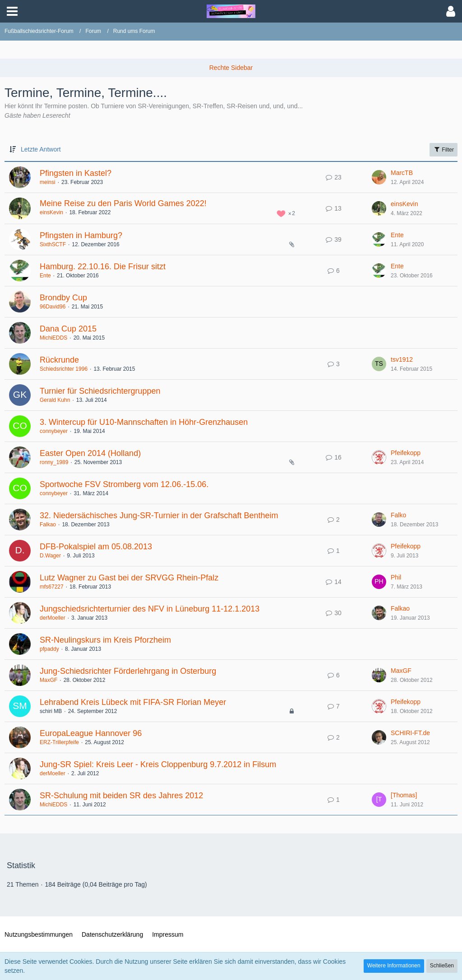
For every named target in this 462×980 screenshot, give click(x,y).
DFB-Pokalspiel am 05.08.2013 (96, 547)
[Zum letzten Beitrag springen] (379, 177)
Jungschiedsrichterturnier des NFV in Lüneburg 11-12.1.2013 (150, 609)
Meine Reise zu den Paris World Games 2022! (123, 203)
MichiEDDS (53, 338)
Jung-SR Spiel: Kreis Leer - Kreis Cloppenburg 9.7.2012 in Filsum (158, 764)
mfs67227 (52, 587)
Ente (397, 235)
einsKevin (51, 212)
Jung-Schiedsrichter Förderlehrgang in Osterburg (128, 671)
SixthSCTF (53, 244)
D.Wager (50, 556)
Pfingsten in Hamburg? (81, 235)
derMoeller (53, 618)
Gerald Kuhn (55, 400)
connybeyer (54, 431)
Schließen (442, 966)
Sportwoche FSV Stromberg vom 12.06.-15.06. (124, 484)
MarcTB (402, 173)
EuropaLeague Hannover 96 (91, 733)
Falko (398, 515)
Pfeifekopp (406, 453)
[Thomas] (404, 795)
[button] (12, 11)
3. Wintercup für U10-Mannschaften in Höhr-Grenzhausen (144, 422)
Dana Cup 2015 (68, 329)
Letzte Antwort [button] (41, 149)
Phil (396, 577)
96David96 (53, 307)
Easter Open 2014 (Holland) (90, 453)
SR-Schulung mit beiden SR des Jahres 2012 (121, 796)
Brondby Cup (63, 298)
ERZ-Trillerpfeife (59, 742)
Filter (444, 149)
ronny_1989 (54, 462)
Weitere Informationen (394, 966)
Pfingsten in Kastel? (76, 173)
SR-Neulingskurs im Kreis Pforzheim (105, 640)
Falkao (48, 525)
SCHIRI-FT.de (410, 733)
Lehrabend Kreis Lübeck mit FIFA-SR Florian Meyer (133, 702)
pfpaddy (49, 649)
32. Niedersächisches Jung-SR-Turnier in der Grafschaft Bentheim (159, 515)
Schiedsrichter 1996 (64, 369)
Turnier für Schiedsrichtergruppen (100, 391)
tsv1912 (402, 359)
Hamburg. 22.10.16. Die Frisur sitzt (103, 267)
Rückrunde (59, 360)
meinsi (48, 182)
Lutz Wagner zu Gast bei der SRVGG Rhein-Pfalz (129, 578)
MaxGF (49, 680)
